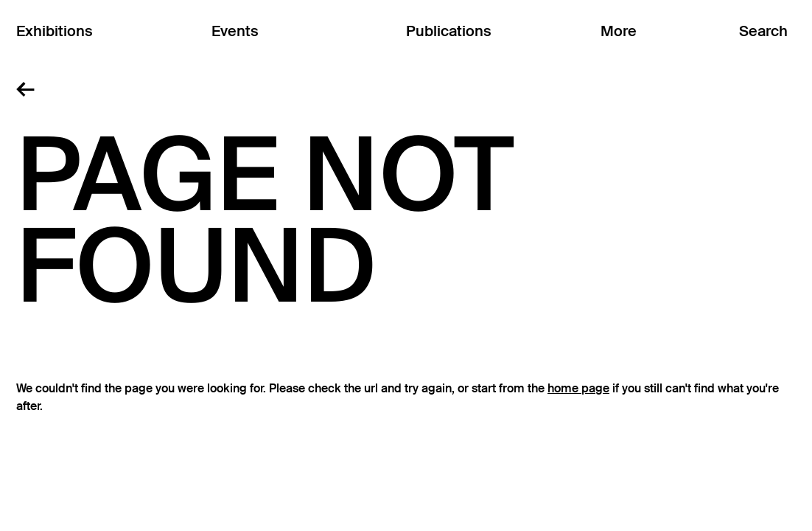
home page (578, 389)
